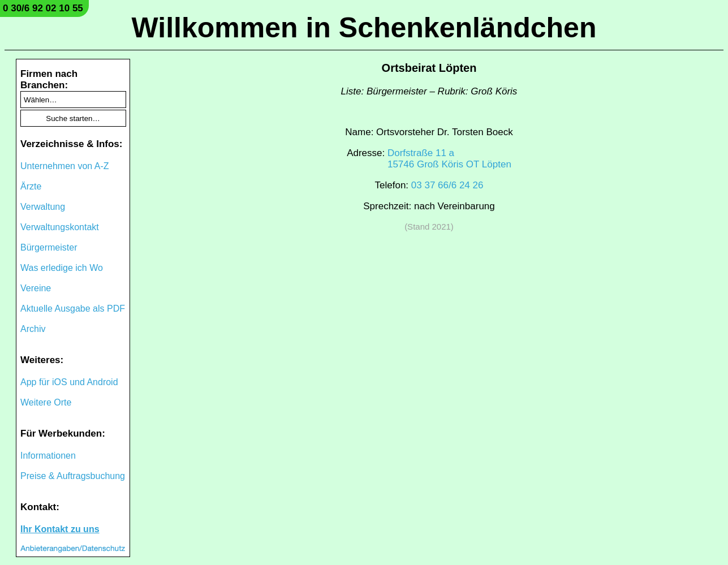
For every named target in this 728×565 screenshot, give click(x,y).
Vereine (36, 288)
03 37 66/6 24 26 (447, 185)
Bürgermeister (49, 247)
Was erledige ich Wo (62, 268)
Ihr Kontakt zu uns (60, 529)
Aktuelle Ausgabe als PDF (73, 309)
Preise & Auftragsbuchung (73, 476)
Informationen (48, 456)
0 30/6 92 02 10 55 (43, 8)
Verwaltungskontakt (60, 227)
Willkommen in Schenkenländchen (364, 28)
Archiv (33, 329)
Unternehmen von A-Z (65, 166)
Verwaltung (43, 207)
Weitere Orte (46, 402)
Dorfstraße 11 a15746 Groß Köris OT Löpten (449, 159)
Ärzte (31, 186)
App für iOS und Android (69, 382)
